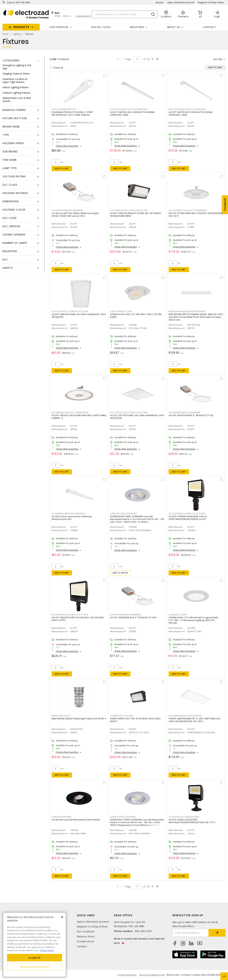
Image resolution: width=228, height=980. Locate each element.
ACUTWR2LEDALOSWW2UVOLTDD (129, 210)
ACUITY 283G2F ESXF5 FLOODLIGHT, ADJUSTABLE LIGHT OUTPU (78, 619)
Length (8, 268)
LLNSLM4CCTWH (178, 615)
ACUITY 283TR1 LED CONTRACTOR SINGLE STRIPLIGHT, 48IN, (191, 114)
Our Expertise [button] (59, 27)
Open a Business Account (181, 2)
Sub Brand (10, 152)
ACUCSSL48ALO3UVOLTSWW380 (187, 109)
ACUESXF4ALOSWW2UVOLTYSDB (187, 514)
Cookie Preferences (127, 975)
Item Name (10, 160)
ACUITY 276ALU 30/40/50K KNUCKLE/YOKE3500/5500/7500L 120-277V (192, 821)
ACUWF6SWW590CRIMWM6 (184, 413)
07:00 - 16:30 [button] (61, 16)
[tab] (21, 61)
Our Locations (86, 931)
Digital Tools (101, 27)
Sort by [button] (218, 59)
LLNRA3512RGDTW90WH (124, 514)
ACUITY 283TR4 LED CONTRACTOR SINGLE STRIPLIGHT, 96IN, (132, 114)
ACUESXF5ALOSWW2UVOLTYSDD (70, 615)
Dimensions (11, 201)
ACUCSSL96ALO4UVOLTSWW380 (129, 109)
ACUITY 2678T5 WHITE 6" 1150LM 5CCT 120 (191, 415)
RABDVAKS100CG (61, 716)
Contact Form (85, 941)
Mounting (10, 251)
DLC (5, 260)
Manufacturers (14, 110)
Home (6, 34)
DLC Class (10, 185)
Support (11, 2)
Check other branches (67, 146)
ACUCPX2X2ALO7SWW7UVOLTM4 (129, 413)
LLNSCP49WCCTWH (121, 311)
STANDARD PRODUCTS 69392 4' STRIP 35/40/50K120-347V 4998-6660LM (72, 114)
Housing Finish (13, 143)
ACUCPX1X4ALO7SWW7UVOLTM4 (70, 311)
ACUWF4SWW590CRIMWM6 (67, 210)
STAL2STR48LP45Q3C (64, 109)
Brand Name (11, 127)
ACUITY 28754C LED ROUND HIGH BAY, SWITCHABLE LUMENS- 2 (79, 417)
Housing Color (14, 210)
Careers (82, 946)
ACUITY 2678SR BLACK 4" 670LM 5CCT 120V (134, 618)
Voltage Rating (14, 176)
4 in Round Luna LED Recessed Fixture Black (76, 820)
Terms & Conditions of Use (152, 975)
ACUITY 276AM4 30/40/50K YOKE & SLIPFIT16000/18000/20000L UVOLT (188, 518)
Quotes (160, 2)
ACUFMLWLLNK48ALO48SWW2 (69, 514)
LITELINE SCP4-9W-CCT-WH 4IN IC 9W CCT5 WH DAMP (136, 316)
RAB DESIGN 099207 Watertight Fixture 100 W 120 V (79, 719)
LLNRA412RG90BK (61, 817)
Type (6, 135)
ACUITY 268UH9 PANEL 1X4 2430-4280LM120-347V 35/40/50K (79, 316)
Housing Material (15, 193)
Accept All (35, 958)
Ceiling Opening (14, 235)
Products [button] (21, 27)
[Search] (125, 14)
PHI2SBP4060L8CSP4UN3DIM (185, 716)
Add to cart (62, 168)
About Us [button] (174, 27)
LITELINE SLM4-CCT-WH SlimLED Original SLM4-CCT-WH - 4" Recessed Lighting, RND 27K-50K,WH (194, 620)
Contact (209, 27)
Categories (11, 60)
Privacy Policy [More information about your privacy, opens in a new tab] (47, 950)
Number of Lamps (15, 243)
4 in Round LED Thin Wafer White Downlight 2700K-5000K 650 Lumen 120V (75, 215)
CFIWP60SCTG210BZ (122, 716)
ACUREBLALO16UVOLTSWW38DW (70, 413)
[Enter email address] (191, 933)
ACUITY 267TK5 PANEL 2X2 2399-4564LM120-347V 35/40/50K (137, 417)
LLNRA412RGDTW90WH (123, 817)
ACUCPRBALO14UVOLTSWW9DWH (188, 210)
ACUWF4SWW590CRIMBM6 (126, 615)
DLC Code (10, 218)
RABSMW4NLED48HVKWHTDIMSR (187, 311)
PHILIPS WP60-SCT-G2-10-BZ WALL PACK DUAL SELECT (135, 720)
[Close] (62, 917)
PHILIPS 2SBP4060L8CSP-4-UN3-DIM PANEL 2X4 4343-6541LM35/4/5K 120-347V (194, 720)
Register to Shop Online (211, 2)
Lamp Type (10, 168)
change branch (83, 16)
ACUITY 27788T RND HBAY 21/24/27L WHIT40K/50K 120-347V (196, 215)
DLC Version (11, 226)
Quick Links (86, 915)
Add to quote (120, 573)
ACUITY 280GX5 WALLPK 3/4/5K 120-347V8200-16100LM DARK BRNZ (136, 215)
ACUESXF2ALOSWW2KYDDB (184, 817)
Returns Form (86, 937)
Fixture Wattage (15, 118)
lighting (17, 34)
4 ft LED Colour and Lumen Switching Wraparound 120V (72, 518)
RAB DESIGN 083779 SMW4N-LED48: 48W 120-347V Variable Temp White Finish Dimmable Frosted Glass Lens (196, 317)
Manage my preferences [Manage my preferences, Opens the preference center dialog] (35, 967)
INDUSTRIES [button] (137, 27)
